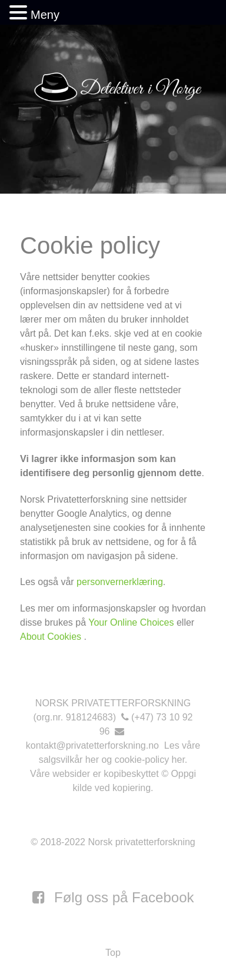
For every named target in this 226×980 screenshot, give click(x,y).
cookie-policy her (150, 760)
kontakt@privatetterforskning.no (92, 745)
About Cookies (52, 637)
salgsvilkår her (69, 760)
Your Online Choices (131, 622)
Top (113, 953)
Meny (45, 15)
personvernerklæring (120, 582)
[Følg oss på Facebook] (113, 897)
